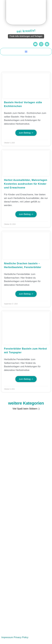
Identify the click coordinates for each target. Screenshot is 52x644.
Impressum (7, 637)
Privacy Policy (21, 637)
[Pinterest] (47, 44)
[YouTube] (35, 44)
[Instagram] (41, 44)
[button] (26, 52)
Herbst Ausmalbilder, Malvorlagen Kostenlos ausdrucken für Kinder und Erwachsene (26, 184)
